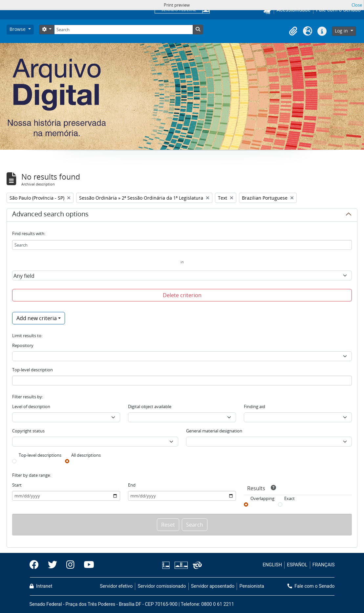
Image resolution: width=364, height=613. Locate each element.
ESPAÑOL (297, 565)
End (132, 485)
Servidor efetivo (116, 586)
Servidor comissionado (162, 586)
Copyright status (28, 431)
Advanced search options (50, 215)
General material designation (214, 431)
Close (357, 5)
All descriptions (86, 455)
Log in (342, 31)
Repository (23, 345)
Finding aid (255, 406)
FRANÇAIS (324, 565)
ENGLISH (272, 565)
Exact (289, 498)
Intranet (41, 586)
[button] (293, 31)
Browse (18, 29)
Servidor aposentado (213, 586)
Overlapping (262, 498)
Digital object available (150, 406)
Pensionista (252, 586)
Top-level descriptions (40, 455)
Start (17, 485)
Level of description (31, 406)
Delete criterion (182, 295)
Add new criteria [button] (37, 318)
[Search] (123, 30)
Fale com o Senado (311, 586)
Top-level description (32, 370)
